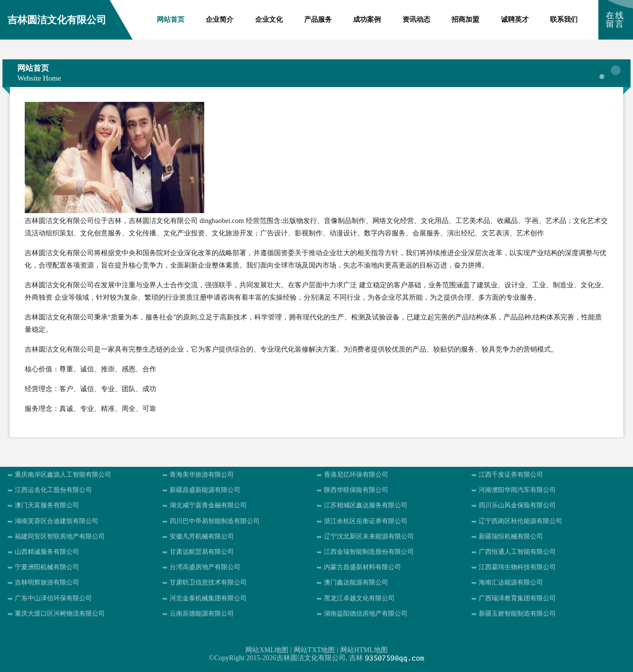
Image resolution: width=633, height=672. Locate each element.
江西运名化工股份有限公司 (53, 490)
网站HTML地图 (364, 650)
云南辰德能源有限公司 (202, 613)
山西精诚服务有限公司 (47, 552)
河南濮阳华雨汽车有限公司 (517, 490)
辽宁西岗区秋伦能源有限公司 (520, 521)
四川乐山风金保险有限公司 (517, 505)
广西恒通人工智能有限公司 (517, 552)
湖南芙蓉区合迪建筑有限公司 (57, 521)
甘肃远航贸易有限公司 (202, 552)
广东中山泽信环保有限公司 (53, 598)
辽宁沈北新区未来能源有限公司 (369, 536)
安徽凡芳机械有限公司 (202, 536)
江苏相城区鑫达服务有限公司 (366, 505)
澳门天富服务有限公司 (47, 505)
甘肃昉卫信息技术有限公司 (208, 582)
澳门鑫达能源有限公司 (356, 582)
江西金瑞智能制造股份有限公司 (369, 552)
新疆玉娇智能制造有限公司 (517, 613)
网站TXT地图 (314, 650)
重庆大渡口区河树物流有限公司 (60, 613)
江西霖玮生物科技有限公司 (517, 567)
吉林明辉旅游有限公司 (47, 582)
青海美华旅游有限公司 (202, 474)
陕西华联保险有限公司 (356, 490)
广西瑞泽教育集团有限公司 (517, 598)
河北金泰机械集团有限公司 (208, 598)
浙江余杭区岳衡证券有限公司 (366, 521)
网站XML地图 (267, 650)
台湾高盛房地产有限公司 (205, 567)
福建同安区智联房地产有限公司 (60, 536)
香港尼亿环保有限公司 (356, 474)
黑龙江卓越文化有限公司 (359, 598)
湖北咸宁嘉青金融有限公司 (208, 505)
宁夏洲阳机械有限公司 (47, 567)
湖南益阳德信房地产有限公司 (366, 613)
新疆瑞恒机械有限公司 (511, 536)
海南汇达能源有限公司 (511, 582)
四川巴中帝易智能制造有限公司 (215, 521)
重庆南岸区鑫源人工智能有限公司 (63, 474)
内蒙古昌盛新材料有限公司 (362, 567)
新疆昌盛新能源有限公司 (205, 490)
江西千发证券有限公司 (511, 474)
